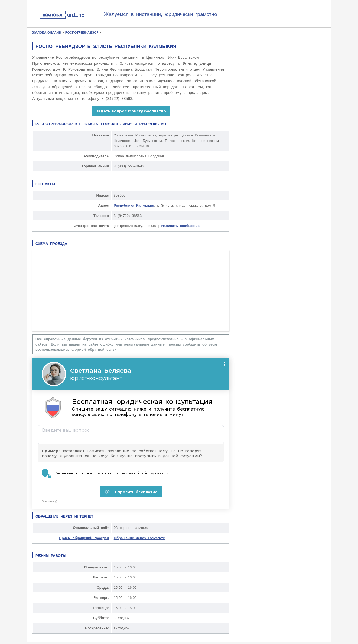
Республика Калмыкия (134, 205)
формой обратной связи (94, 349)
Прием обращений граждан (84, 538)
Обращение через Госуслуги (140, 538)
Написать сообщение (180, 226)
